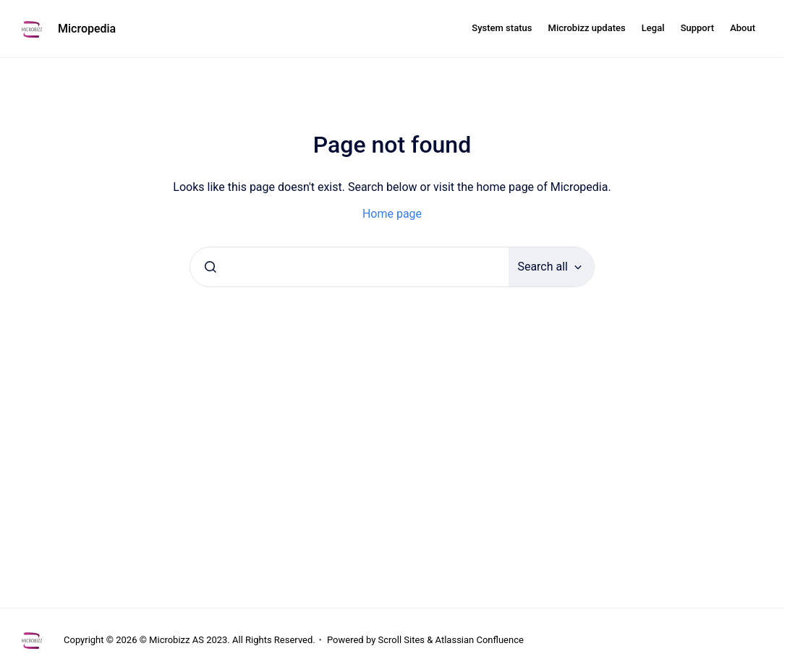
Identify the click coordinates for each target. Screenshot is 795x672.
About (743, 28)
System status (502, 28)
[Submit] (211, 267)
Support (697, 28)
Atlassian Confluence (480, 640)
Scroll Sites (402, 640)
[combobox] (349, 267)
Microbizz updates (587, 28)
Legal (653, 28)
